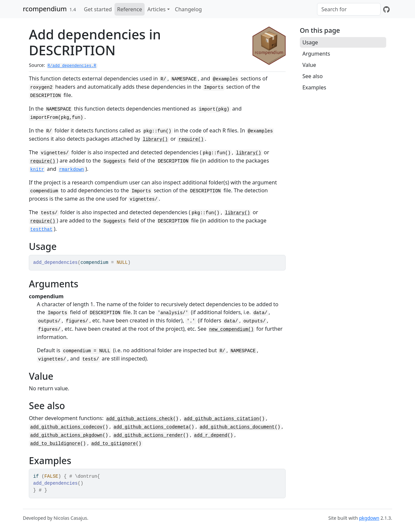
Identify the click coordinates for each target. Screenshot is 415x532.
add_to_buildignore (55, 444)
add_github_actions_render (148, 435)
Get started (98, 9)
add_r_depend (211, 435)
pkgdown (369, 518)
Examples (314, 87)
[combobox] (349, 9)
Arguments (316, 54)
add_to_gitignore (114, 444)
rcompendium (45, 9)
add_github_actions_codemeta (151, 427)
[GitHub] (386, 9)
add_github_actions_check (140, 419)
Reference (130, 9)
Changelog (188, 9)
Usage (310, 42)
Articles (156, 9)
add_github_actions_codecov (66, 427)
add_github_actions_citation (222, 419)
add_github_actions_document (237, 427)
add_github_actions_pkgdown (66, 435)
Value (309, 65)
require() (191, 139)
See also (313, 76)
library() (155, 139)
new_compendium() (231, 329)
